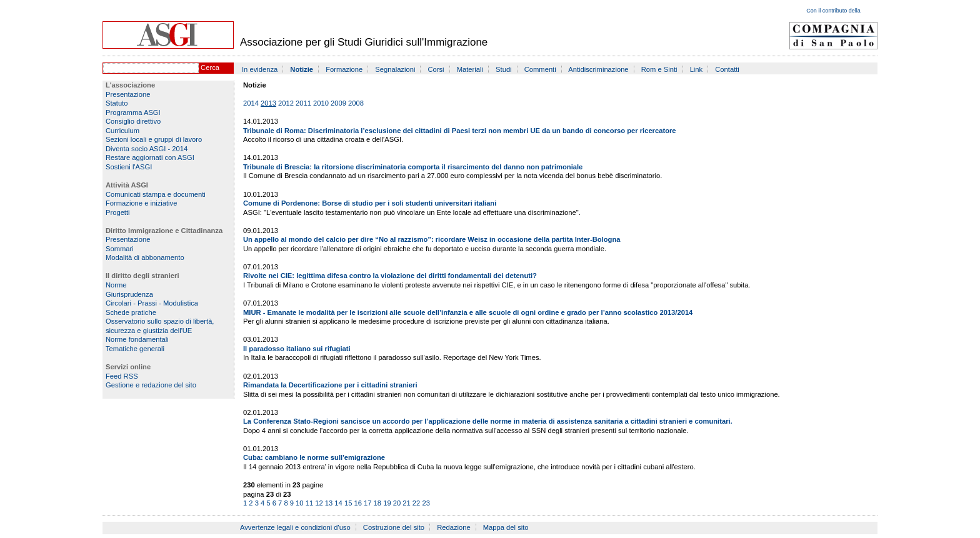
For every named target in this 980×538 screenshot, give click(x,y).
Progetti (118, 212)
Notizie (302, 69)
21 (406, 503)
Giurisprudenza (129, 294)
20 (397, 503)
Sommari (120, 249)
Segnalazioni (395, 69)
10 (299, 503)
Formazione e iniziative (141, 203)
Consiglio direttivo (133, 121)
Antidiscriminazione (598, 69)
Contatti (727, 69)
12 (319, 503)
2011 (303, 103)
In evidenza (260, 69)
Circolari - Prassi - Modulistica (152, 303)
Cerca (210, 67)
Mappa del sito (506, 527)
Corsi (436, 69)
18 (377, 503)
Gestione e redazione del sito (151, 385)
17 (367, 503)
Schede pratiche (131, 312)
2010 (321, 103)
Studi (504, 69)
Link (697, 69)
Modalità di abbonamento (145, 257)
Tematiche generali (135, 349)
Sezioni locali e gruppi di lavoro (154, 139)
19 (387, 503)
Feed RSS (122, 376)
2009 (338, 103)
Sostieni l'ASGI (129, 167)
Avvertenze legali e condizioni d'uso (295, 527)
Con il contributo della (833, 11)
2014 (251, 103)
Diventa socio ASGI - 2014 (147, 149)
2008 (356, 103)
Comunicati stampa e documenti (156, 194)
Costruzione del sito (394, 527)
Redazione (454, 527)
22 (416, 503)
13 (329, 503)
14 (338, 503)
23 (426, 503)
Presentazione (128, 94)
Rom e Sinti (659, 69)
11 (309, 503)
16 (357, 503)
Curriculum (122, 131)
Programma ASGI (133, 112)
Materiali (470, 69)
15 (348, 503)
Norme (116, 285)
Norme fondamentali (137, 339)
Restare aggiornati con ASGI (150, 157)
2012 (286, 103)
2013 (268, 103)
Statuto (117, 103)
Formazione (344, 69)
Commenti (540, 69)
